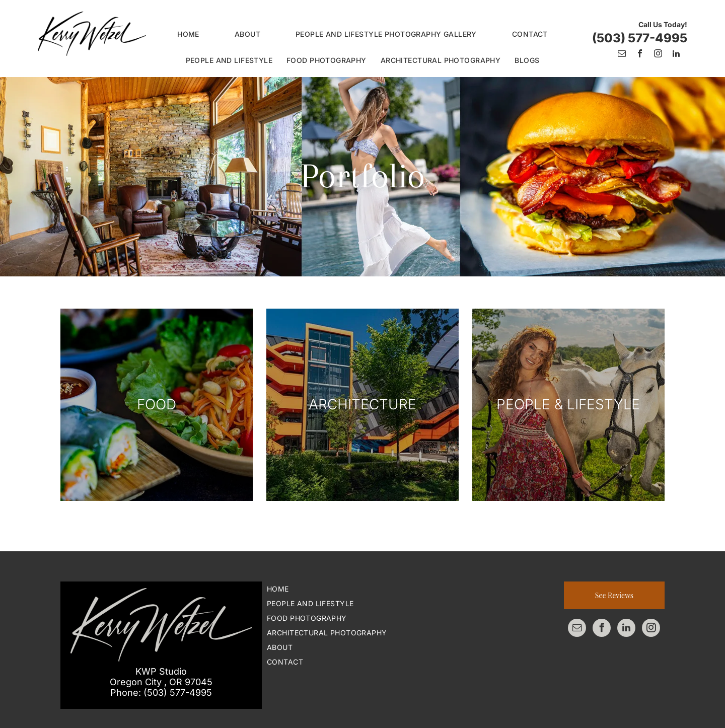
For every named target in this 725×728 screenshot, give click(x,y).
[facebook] (640, 55)
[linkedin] (676, 55)
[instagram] (658, 55)
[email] (622, 55)
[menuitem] (188, 34)
